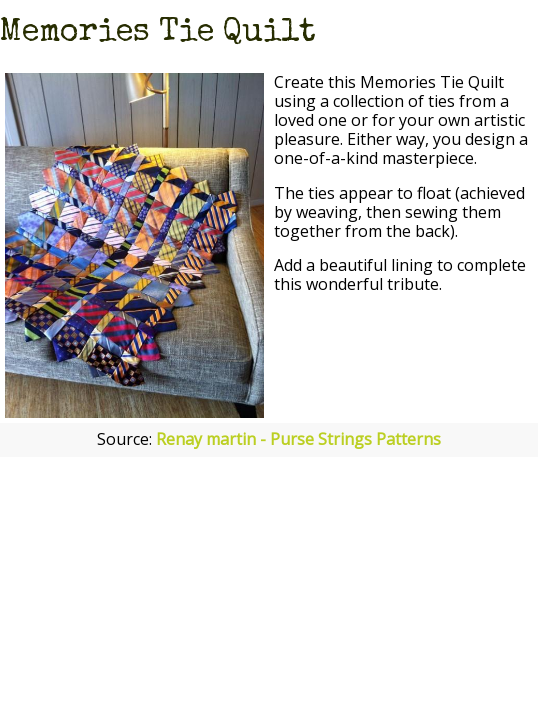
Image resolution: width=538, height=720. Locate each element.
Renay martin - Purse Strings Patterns (298, 439)
